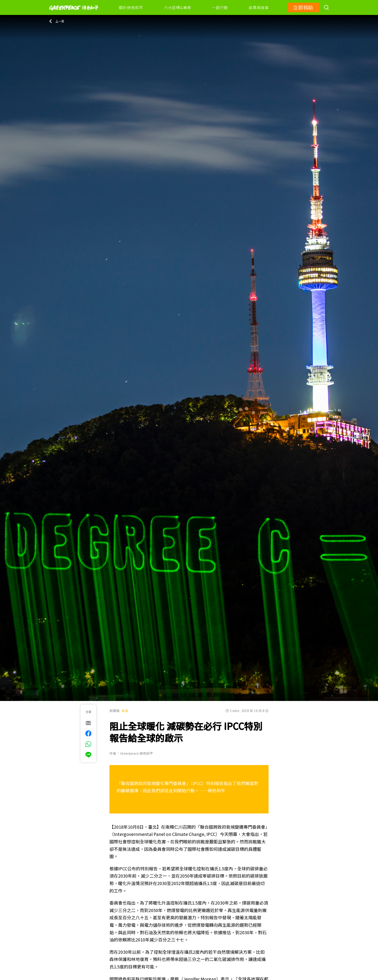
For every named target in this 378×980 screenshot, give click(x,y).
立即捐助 (303, 7)
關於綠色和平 (131, 7)
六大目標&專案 (177, 7)
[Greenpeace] (74, 14)
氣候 (125, 711)
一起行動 (220, 7)
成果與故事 (259, 7)
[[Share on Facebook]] (88, 733)
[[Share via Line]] (88, 755)
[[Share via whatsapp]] (88, 744)
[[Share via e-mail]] (88, 723)
